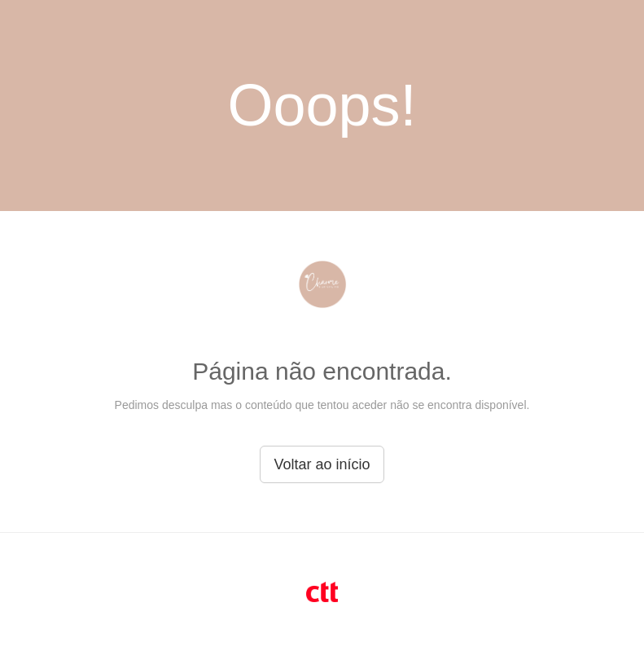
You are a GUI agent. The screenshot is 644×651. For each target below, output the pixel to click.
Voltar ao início (322, 464)
